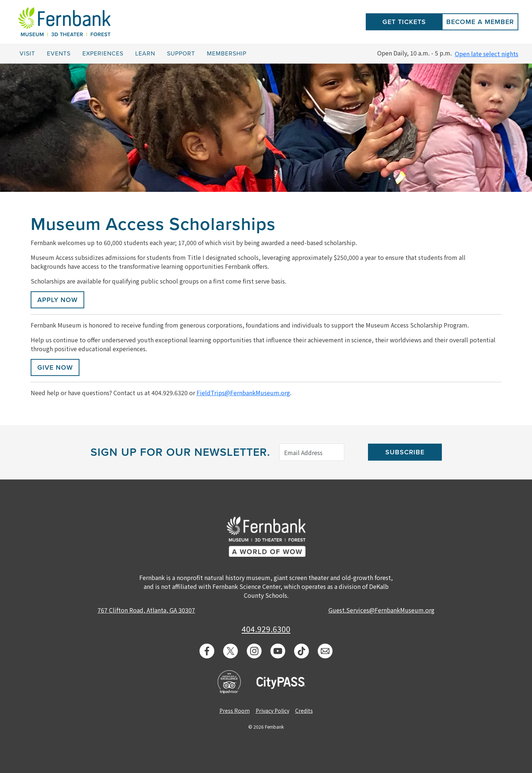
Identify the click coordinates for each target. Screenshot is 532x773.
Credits (304, 711)
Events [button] (59, 54)
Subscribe (405, 452)
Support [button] (181, 54)
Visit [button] (27, 54)
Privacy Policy (272, 711)
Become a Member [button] (480, 22)
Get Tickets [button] (404, 22)
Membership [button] (227, 54)
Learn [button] (145, 54)
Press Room (235, 711)
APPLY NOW (57, 300)
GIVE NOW (55, 367)
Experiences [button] (103, 54)
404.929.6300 (266, 629)
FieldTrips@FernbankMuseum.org (243, 393)
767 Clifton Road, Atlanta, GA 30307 (146, 610)
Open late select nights (487, 54)
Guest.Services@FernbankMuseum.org (381, 610)
